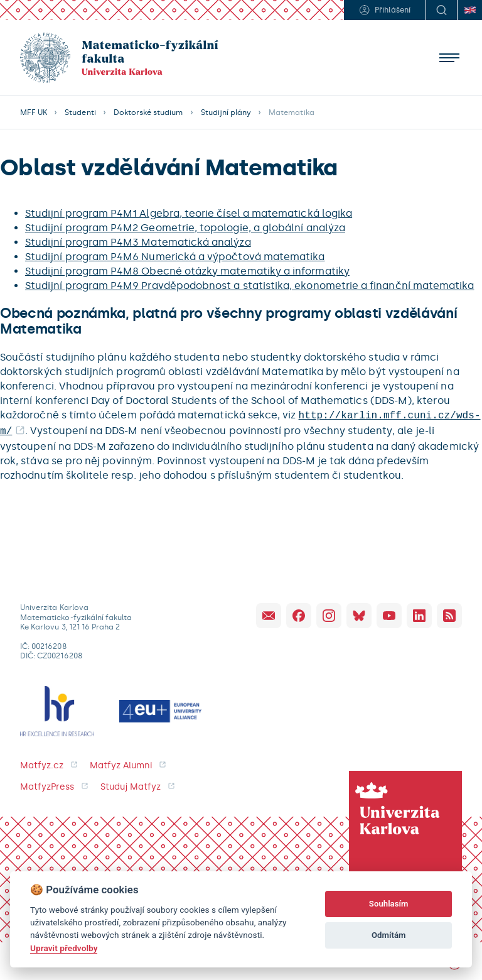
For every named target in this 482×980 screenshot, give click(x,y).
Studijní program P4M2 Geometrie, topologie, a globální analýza (185, 228)
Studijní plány (226, 112)
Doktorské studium (148, 112)
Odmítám (389, 935)
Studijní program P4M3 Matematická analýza (138, 242)
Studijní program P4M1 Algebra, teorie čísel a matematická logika (189, 213)
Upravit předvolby (64, 948)
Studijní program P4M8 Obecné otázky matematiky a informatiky (187, 271)
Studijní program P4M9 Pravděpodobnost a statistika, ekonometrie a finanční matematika (249, 286)
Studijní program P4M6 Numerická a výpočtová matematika (175, 257)
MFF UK (34, 112)
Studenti (80, 112)
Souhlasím (389, 904)
